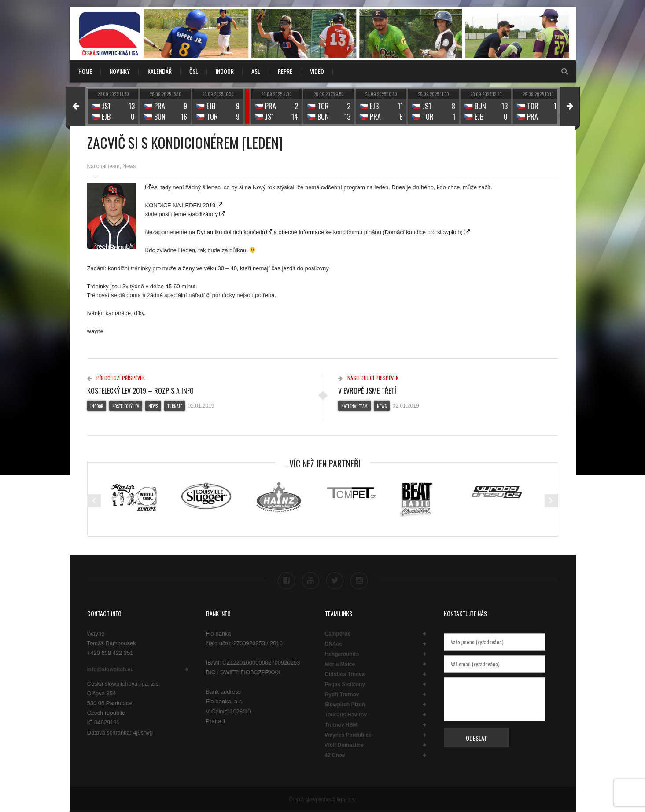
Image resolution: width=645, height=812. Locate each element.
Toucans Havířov (346, 715)
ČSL (194, 71)
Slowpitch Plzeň (345, 705)
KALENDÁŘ (160, 71)
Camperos (338, 634)
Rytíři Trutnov (342, 694)
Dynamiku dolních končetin (231, 232)
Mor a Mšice (340, 664)
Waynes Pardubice (348, 735)
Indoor (97, 406)
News (129, 166)
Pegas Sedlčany (345, 684)
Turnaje (175, 406)
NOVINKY (120, 71)
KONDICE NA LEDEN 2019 (181, 205)
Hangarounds (342, 654)
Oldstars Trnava (345, 674)
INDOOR (225, 71)
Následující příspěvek (368, 378)
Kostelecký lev (126, 406)
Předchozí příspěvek (116, 378)
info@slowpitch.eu (111, 669)
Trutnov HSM (341, 725)
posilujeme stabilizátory (188, 214)
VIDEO (317, 71)
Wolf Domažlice (344, 745)
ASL (256, 71)
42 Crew (335, 755)
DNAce (334, 644)
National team (103, 166)
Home (85, 71)
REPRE (285, 71)
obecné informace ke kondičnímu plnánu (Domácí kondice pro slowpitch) (370, 232)
